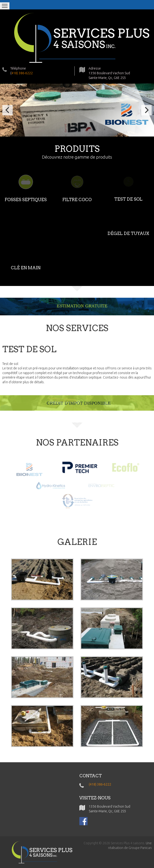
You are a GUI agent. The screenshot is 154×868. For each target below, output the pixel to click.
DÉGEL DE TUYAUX (128, 233)
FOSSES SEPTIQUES (26, 200)
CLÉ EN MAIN (26, 268)
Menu (5, 6)
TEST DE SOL (128, 199)
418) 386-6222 (22, 73)
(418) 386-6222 (100, 784)
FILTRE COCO (77, 200)
